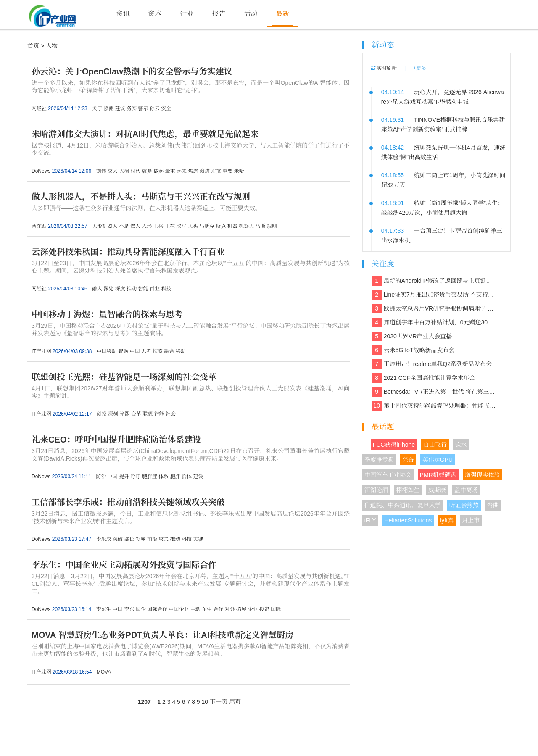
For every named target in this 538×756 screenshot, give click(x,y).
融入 (97, 289)
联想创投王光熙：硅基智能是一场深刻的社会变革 (124, 377)
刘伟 (101, 171)
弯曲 (493, 505)
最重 (170, 171)
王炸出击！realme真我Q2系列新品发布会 (432, 364)
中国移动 (107, 351)
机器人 (246, 226)
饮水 (461, 445)
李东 (129, 609)
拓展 (241, 609)
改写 (181, 226)
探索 (158, 351)
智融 (123, 351)
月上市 (471, 520)
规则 (272, 226)
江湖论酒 (376, 490)
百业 (155, 289)
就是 (147, 171)
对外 (230, 609)
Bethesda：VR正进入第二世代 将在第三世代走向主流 (434, 392)
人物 (52, 46)
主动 (195, 609)
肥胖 (175, 477)
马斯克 (207, 226)
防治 (101, 477)
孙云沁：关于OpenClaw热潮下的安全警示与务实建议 (132, 71)
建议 (120, 108)
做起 (158, 171)
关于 (97, 108)
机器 (232, 226)
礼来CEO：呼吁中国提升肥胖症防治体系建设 (116, 440)
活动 (251, 14)
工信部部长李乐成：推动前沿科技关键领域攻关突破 (128, 502)
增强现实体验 (483, 475)
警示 (143, 108)
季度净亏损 (379, 460)
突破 (118, 539)
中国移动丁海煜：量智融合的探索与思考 (107, 314)
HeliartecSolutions (408, 520)
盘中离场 (466, 490)
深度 (120, 289)
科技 (166, 289)
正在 (170, 226)
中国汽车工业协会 (388, 475)
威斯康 (437, 490)
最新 (282, 14)
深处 (108, 289)
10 (205, 702)
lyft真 (447, 520)
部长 (129, 539)
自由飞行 (435, 445)
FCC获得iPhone (394, 445)
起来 (182, 171)
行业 (187, 14)
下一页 (219, 702)
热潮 (108, 108)
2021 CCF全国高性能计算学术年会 (424, 378)
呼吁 (136, 477)
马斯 (260, 226)
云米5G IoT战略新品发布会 (413, 350)
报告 (219, 14)
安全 (166, 108)
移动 (181, 351)
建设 (198, 477)
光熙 (125, 414)
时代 (136, 171)
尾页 (235, 702)
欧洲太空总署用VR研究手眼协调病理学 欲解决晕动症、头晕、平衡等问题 (434, 309)
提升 (124, 477)
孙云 (155, 108)
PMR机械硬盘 (438, 475)
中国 (135, 351)
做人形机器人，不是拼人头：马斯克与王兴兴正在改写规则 (141, 197)
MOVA (104, 672)
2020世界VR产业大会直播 (412, 336)
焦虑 (193, 171)
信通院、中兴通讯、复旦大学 (403, 505)
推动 (132, 289)
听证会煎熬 (464, 505)
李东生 (103, 609)
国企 (141, 609)
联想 (148, 414)
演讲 (205, 171)
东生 (207, 609)
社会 (171, 414)
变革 (136, 414)
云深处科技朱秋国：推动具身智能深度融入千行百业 (128, 252)
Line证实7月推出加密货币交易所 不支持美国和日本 (434, 295)
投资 (264, 609)
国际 (276, 609)
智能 (143, 289)
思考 (146, 351)
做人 (135, 226)
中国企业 (179, 609)
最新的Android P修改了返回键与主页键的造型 (434, 281)
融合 (169, 351)
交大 (113, 171)
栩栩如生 (408, 490)
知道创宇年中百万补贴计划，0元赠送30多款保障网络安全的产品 (434, 323)
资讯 (123, 14)
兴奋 (408, 460)
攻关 (164, 539)
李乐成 (103, 539)
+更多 (420, 68)
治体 (187, 477)
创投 (102, 414)
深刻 (113, 414)
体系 (164, 477)
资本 (155, 14)
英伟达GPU (438, 460)
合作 (218, 609)
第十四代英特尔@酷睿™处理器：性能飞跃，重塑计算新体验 (434, 406)
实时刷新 (384, 68)
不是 (124, 226)
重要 (227, 171)
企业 (253, 609)
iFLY (370, 520)
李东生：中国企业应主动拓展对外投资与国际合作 (124, 565)
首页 (33, 46)
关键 (198, 539)
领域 (141, 539)
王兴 (158, 226)
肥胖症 (150, 477)
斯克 (221, 226)
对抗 (216, 171)
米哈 (239, 171)
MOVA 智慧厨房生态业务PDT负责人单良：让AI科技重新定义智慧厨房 (162, 635)
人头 (193, 226)
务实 (132, 108)
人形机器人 (105, 226)
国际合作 (157, 609)
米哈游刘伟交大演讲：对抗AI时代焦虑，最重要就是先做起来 (145, 134)
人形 (147, 226)
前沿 (152, 539)
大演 (124, 171)
